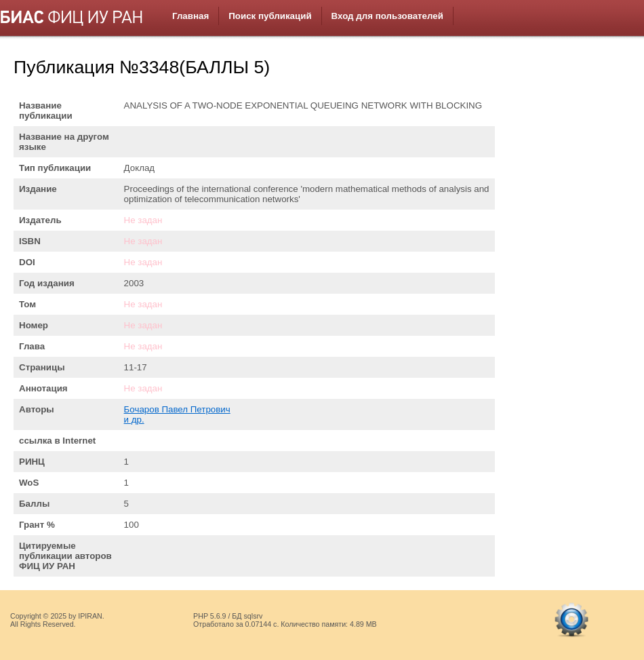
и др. (134, 420)
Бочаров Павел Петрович (177, 409)
